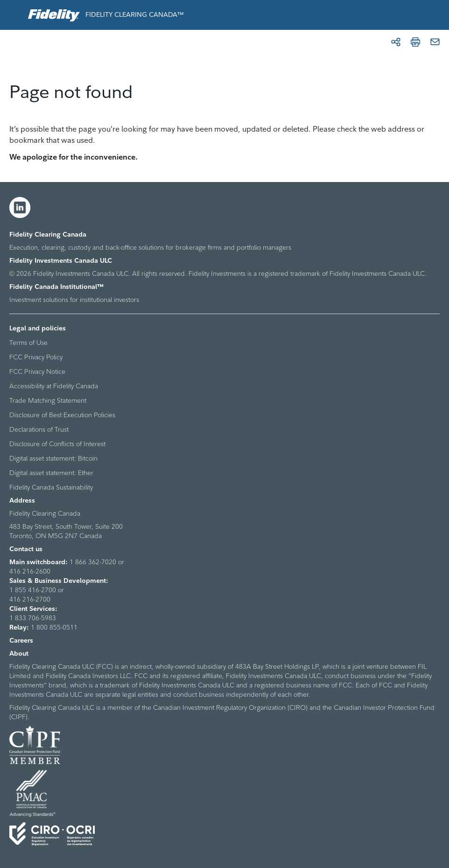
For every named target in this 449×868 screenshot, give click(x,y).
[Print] (415, 42)
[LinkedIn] (20, 208)
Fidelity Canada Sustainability (51, 487)
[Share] (396, 42)
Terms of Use (28, 343)
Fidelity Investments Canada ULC (61, 260)
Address (22, 500)
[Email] (435, 42)
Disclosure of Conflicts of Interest (57, 444)
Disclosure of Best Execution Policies (62, 415)
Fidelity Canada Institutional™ (56, 287)
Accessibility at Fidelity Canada (54, 386)
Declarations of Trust (39, 429)
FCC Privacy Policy (36, 357)
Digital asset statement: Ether (51, 473)
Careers (21, 640)
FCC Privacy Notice (37, 371)
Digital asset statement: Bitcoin (53, 458)
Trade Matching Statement (48, 400)
